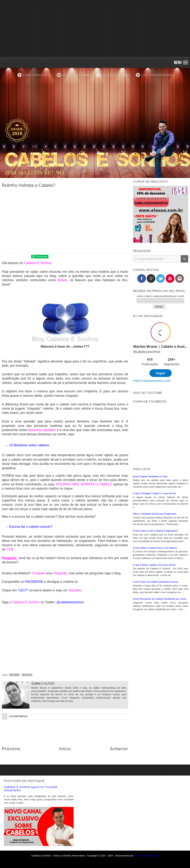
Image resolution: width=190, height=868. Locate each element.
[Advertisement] (95, 28)
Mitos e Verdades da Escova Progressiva (155, 595)
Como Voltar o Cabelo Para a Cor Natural (155, 629)
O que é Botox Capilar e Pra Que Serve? (155, 646)
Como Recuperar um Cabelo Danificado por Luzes (160, 680)
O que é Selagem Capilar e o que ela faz (154, 575)
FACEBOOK (34, 582)
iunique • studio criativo (146, 856)
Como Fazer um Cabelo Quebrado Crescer (156, 663)
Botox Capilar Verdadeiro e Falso (150, 558)
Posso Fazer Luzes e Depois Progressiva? (155, 612)
